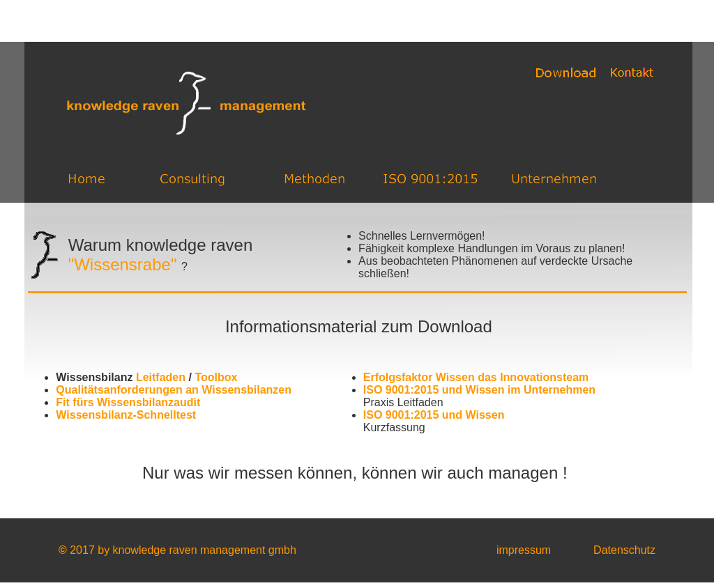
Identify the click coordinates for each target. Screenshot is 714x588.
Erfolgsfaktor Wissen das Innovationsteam (476, 377)
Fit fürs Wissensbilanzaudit (128, 402)
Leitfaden (161, 377)
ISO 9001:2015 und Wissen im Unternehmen (479, 390)
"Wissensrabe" (123, 264)
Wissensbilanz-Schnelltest (126, 415)
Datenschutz (624, 550)
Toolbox (216, 377)
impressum (524, 550)
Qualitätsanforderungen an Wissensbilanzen (174, 390)
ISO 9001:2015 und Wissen (434, 415)
